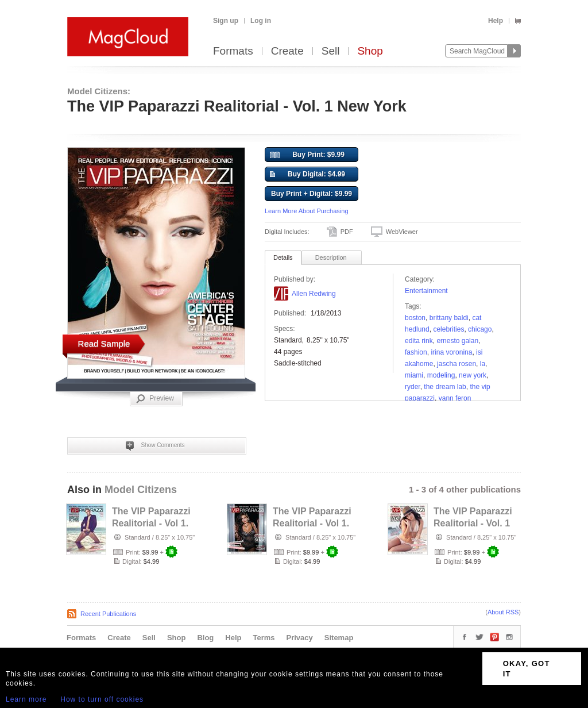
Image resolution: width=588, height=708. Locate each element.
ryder (413, 387)
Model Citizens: (99, 91)
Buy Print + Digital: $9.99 (312, 194)
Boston (415, 318)
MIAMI (414, 375)
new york (473, 375)
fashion (416, 352)
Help (496, 21)
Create (287, 51)
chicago (480, 329)
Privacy (300, 638)
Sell (331, 51)
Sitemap (339, 638)
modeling (441, 375)
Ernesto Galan (457, 341)
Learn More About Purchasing (307, 211)
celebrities (448, 329)
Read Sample (104, 343)
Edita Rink (419, 341)
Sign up (226, 21)
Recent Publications (108, 614)
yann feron (455, 398)
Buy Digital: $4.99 (307, 175)
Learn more (26, 699)
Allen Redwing (314, 294)
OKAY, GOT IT (527, 669)
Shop (370, 51)
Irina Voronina (451, 352)
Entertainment (426, 291)
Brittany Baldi (449, 318)
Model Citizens (141, 490)
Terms (264, 638)
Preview (155, 399)
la (483, 364)
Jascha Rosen (457, 364)
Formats (233, 51)
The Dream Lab (445, 387)
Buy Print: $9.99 (307, 155)
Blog (205, 638)
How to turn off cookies (102, 699)
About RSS (503, 612)
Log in (261, 21)
